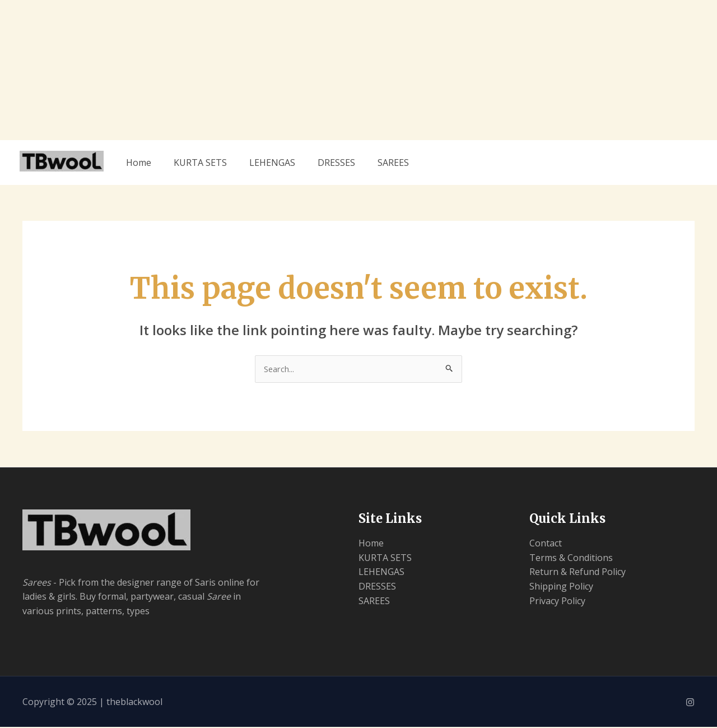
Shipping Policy (561, 587)
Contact (546, 544)
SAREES (393, 163)
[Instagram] (690, 703)
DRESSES (336, 163)
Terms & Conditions (571, 559)
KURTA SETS (200, 163)
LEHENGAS (272, 163)
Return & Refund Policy (578, 573)
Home (139, 163)
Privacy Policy (557, 602)
